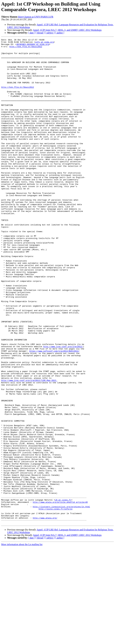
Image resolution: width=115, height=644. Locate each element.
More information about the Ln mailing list (22, 641)
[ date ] (32, 33)
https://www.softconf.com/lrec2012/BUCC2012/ (54, 414)
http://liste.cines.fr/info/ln (56, 603)
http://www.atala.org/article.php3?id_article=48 (60, 595)
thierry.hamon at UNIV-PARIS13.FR (36, 17)
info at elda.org (44, 43)
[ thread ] (40, 33)
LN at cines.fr (63, 592)
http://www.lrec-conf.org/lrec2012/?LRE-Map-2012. (29, 449)
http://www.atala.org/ (45, 614)
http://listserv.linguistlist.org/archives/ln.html (61, 600)
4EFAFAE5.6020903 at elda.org (33, 46)
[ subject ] (50, 33)
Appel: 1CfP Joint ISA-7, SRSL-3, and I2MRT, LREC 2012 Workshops (67, 30)
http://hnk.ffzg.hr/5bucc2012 (26, 48)
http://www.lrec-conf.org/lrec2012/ (63, 408)
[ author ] (60, 33)
